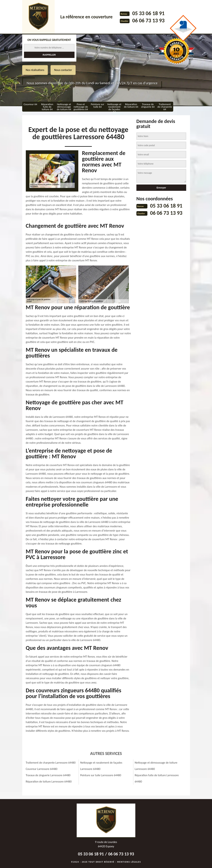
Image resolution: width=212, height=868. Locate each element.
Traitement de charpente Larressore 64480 (51, 763)
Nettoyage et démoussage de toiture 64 (64, 107)
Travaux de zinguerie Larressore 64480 (48, 775)
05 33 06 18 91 (148, 13)
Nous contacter (63, 70)
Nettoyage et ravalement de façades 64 (114, 107)
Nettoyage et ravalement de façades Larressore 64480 (101, 766)
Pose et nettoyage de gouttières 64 (81, 107)
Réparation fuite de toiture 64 (47, 107)
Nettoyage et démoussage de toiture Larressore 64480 (156, 766)
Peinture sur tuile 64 (98, 105)
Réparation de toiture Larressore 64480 (49, 782)
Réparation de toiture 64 (131, 105)
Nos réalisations (35, 70)
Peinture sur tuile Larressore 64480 (101, 775)
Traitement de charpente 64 (165, 107)
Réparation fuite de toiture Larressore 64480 (157, 778)
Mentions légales (129, 862)
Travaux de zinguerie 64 (148, 105)
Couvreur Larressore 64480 (42, 769)
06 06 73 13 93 (148, 20)
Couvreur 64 (30, 104)
